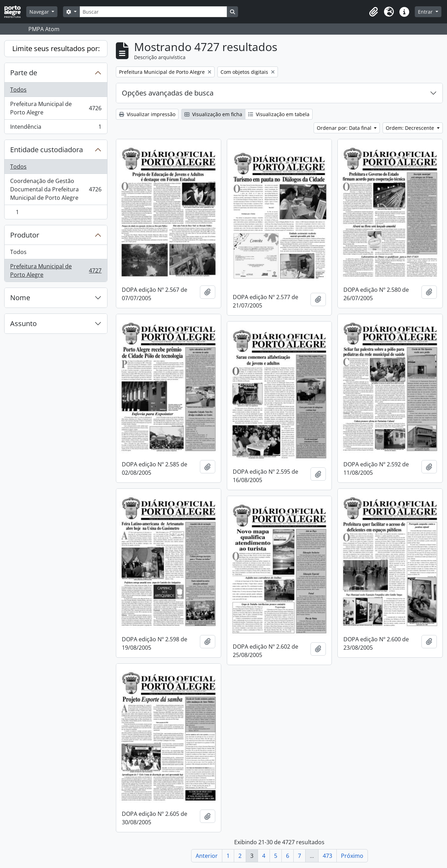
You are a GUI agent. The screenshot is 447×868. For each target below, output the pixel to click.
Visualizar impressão (147, 114)
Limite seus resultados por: (56, 48)
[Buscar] (153, 12)
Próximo (352, 856)
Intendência (56, 128)
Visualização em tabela (279, 114)
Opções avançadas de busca (168, 93)
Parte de (24, 73)
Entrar (426, 12)
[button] (373, 12)
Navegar (40, 12)
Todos (18, 90)
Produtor (25, 235)
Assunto (23, 323)
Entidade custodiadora (47, 150)
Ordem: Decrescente (411, 128)
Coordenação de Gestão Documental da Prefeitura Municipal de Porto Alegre (56, 189)
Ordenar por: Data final (345, 128)
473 (327, 856)
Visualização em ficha (213, 114)
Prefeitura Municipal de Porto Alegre (56, 108)
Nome (20, 298)
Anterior (207, 856)
